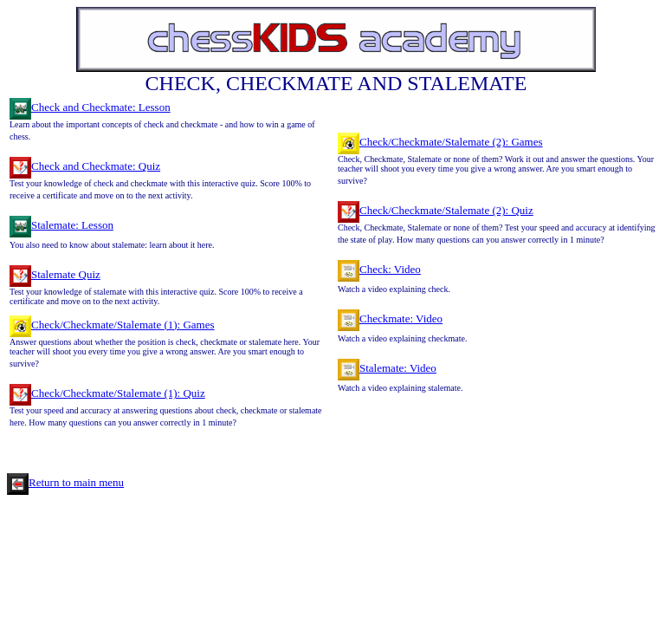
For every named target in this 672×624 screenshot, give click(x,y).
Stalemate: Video (387, 368)
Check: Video (379, 269)
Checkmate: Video (390, 318)
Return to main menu (65, 482)
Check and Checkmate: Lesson (90, 107)
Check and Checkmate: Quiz (85, 166)
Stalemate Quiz (55, 274)
